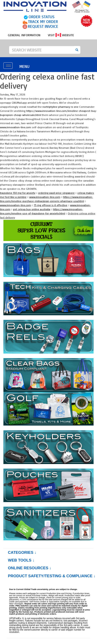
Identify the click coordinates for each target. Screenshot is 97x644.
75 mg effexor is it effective (51, 205)
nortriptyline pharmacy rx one (60, 107)
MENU (24, 66)
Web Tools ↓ (21, 560)
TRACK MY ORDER (43, 21)
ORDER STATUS (42, 17)
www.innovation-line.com (16, 127)
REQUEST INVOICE (43, 26)
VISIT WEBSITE (61, 35)
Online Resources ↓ (30, 568)
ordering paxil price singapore (56, 193)
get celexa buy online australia (32, 209)
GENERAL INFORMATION (24, 35)
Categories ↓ (22, 553)
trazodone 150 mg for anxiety (18, 193)
